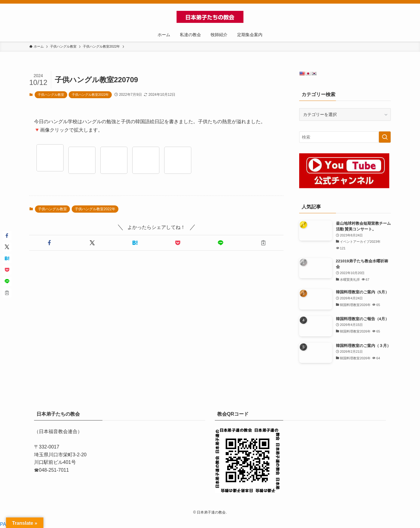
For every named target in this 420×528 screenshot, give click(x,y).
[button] (49, 243)
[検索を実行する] (385, 137)
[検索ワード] (345, 137)
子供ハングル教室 (51, 95)
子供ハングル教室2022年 (90, 95)
